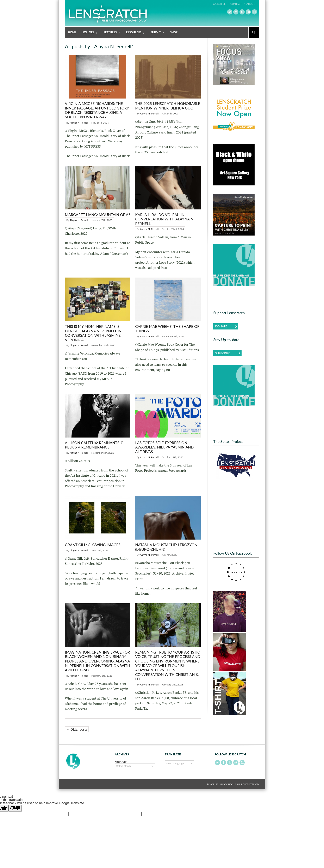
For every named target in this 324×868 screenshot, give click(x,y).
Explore (89, 33)
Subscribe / (221, 4)
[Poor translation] (15, 808)
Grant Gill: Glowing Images (93, 545)
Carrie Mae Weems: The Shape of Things (167, 329)
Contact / (237, 4)
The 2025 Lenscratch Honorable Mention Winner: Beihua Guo (168, 106)
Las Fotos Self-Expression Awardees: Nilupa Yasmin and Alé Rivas (164, 447)
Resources (134, 33)
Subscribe (223, 353)
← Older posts (77, 729)
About (251, 4)
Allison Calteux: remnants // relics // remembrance (94, 445)
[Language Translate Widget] (179, 763)
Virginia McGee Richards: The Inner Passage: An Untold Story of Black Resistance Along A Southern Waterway (97, 110)
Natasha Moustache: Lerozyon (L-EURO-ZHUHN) (166, 547)
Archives (121, 762)
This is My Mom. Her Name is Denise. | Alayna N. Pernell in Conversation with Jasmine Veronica (93, 333)
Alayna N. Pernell (79, 123)
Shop (174, 32)
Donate (221, 326)
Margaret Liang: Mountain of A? (98, 215)
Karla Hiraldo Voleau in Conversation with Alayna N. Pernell (165, 219)
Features (110, 33)
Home (72, 32)
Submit (156, 33)
